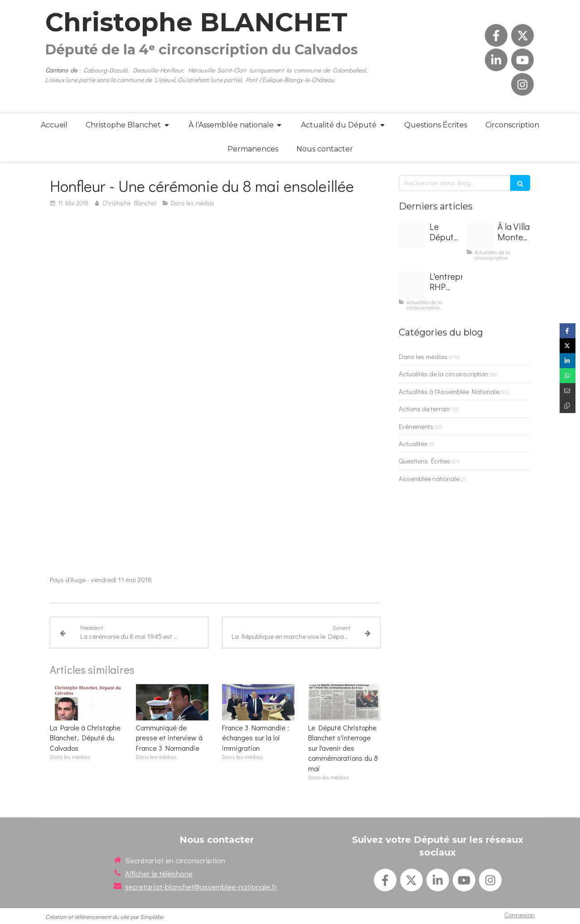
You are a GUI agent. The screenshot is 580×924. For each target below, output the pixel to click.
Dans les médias (423, 356)
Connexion (520, 914)
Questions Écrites (425, 461)
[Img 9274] (412, 285)
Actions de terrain (424, 409)
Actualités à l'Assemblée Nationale (449, 391)
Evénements (416, 426)
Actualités (413, 443)
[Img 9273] (480, 235)
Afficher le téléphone (159, 873)
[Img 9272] (412, 235)
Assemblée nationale (429, 478)
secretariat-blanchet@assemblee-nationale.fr (201, 887)
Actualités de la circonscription (443, 374)
